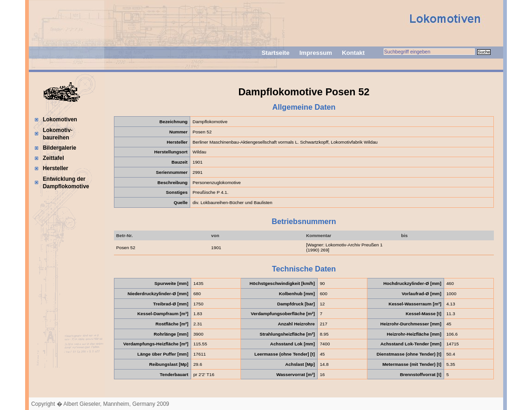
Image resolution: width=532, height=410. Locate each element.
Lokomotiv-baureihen (58, 134)
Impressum (316, 53)
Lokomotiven (60, 119)
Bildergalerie (60, 148)
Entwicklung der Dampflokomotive (66, 183)
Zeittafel (53, 158)
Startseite (275, 53)
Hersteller (56, 168)
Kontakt (353, 53)
